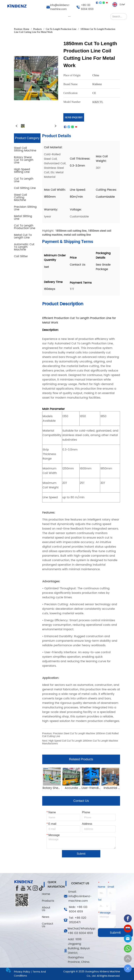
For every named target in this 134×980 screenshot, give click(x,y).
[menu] (69, 16)
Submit (81, 854)
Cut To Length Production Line (61, 29)
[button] (69, 16)
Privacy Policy (22, 972)
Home (26, 29)
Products (38, 29)
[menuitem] (69, 16)
